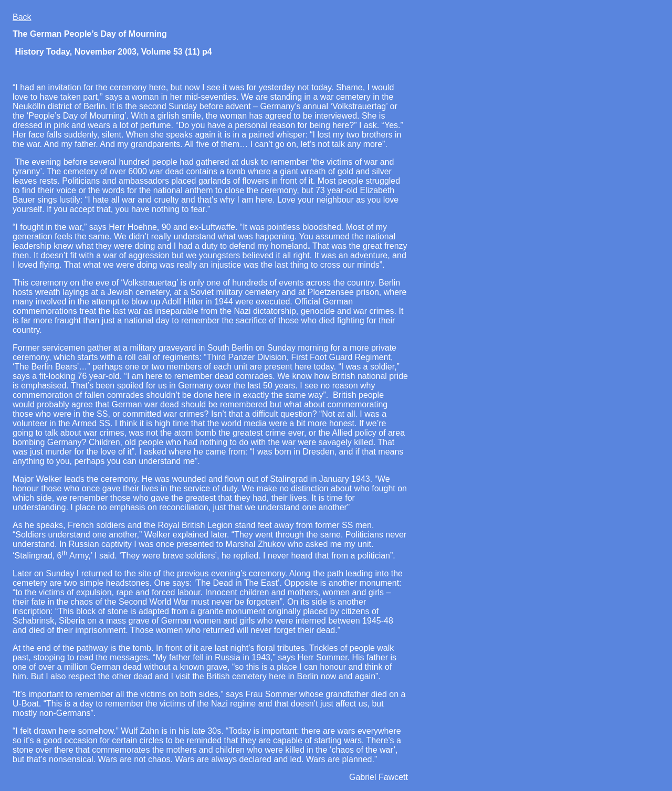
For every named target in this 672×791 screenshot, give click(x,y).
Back (22, 17)
